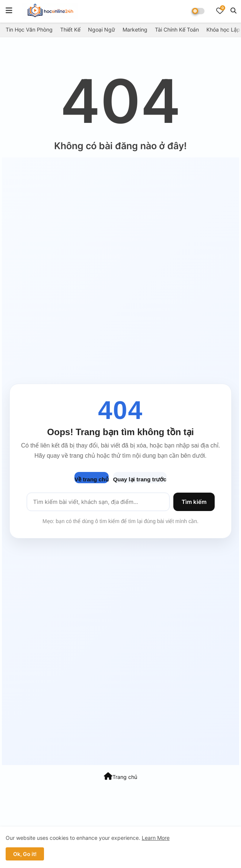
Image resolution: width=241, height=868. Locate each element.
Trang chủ (120, 776)
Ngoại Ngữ (102, 29)
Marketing (135, 29)
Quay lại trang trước (140, 479)
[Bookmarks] (220, 11)
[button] (233, 11)
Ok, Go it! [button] (25, 854)
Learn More (156, 838)
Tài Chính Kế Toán (177, 29)
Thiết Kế (70, 29)
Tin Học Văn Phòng (29, 29)
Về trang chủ (91, 479)
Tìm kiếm (194, 502)
